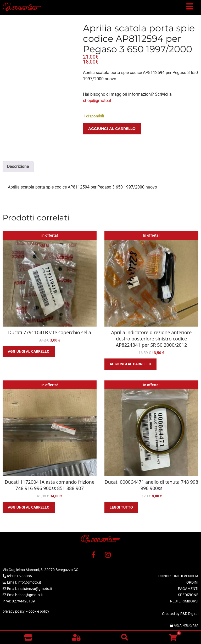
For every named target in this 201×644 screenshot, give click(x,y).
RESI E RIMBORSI (184, 601)
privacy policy (14, 611)
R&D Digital (189, 614)
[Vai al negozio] (28, 637)
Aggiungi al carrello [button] (29, 351)
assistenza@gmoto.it (35, 589)
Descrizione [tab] (18, 166)
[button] (190, 8)
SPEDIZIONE (188, 595)
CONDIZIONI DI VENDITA (178, 576)
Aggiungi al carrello (112, 129)
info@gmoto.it (29, 582)
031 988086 (22, 576)
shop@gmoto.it (97, 101)
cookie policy (39, 611)
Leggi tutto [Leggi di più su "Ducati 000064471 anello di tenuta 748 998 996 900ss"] (121, 507)
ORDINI (192, 582)
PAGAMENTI (188, 589)
